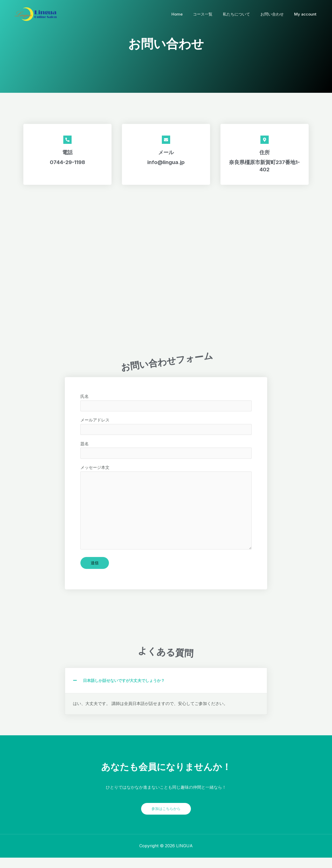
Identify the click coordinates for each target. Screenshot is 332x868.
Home (189, 14)
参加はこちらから (166, 819)
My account (307, 14)
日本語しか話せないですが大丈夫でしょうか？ (127, 691)
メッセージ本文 (166, 516)
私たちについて (243, 14)
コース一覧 (212, 14)
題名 (166, 454)
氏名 (166, 405)
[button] (166, 691)
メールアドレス (166, 430)
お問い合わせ (276, 14)
